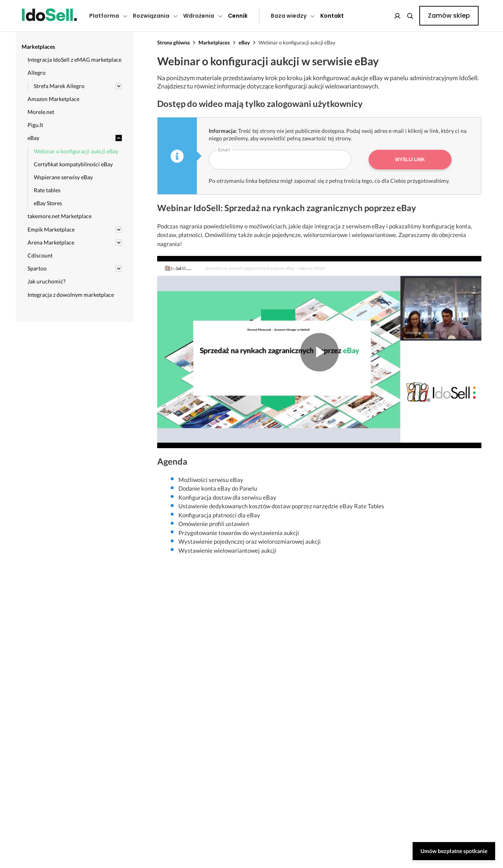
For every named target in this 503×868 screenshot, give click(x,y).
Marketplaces (214, 42)
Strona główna (173, 42)
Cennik (238, 16)
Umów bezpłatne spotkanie (454, 851)
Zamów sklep (449, 16)
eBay (244, 42)
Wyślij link (410, 160)
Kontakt (332, 16)
